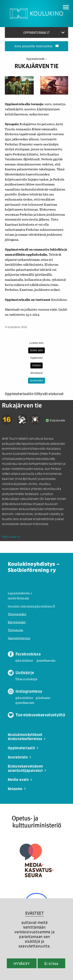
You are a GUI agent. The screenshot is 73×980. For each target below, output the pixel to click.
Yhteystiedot (17, 614)
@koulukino (24, 660)
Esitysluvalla (58, 421)
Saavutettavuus (19, 638)
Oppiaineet (36, 358)
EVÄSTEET (35, 913)
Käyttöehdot (17, 622)
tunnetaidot (36, 381)
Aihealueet (36, 373)
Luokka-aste (36, 343)
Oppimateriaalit (36, 59)
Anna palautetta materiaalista (36, 46)
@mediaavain (46, 660)
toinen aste (36, 350)
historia (36, 366)
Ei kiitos (51, 964)
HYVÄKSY (22, 964)
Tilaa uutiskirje (26, 679)
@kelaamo (43, 698)
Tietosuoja (15, 630)
